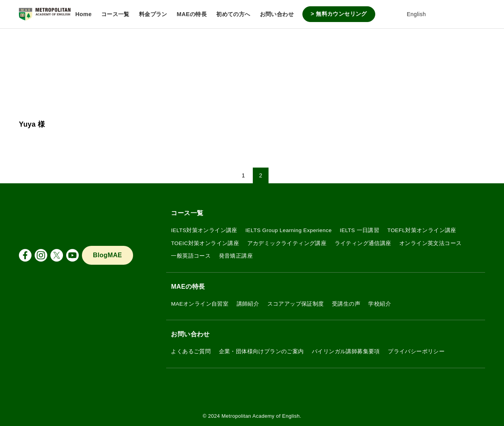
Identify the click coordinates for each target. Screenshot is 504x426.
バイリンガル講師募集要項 (346, 351)
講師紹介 (248, 304)
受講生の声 (346, 304)
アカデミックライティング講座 (287, 243)
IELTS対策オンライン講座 (204, 230)
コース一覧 (187, 213)
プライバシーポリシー (416, 351)
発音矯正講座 (236, 256)
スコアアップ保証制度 (296, 304)
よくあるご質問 (191, 351)
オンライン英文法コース (430, 243)
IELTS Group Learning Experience (288, 230)
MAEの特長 (188, 287)
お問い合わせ (190, 334)
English (411, 14)
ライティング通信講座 (363, 243)
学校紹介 (380, 304)
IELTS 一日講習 (360, 230)
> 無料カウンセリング (339, 14)
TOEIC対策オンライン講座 (205, 243)
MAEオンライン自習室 (200, 304)
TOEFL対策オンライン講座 (422, 230)
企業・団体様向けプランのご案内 (261, 351)
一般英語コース (191, 256)
